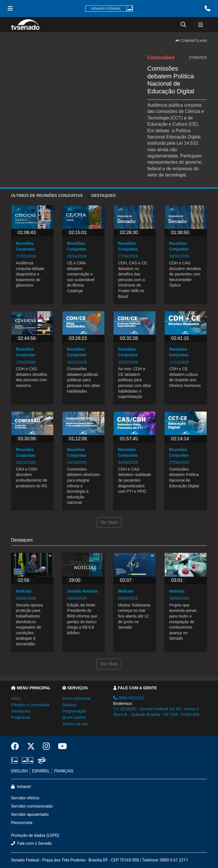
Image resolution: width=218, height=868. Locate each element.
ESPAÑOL (41, 771)
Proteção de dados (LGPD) (35, 836)
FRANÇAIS (64, 771)
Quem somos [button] (74, 717)
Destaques (103, 195)
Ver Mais (109, 522)
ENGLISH (19, 771)
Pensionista (22, 823)
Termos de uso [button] (75, 724)
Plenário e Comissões (30, 705)
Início (16, 698)
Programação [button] (74, 711)
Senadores (21, 711)
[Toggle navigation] (201, 25)
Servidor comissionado (32, 806)
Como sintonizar (76, 698)
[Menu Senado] (10, 9)
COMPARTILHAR (191, 41)
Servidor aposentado (30, 815)
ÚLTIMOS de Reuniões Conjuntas (47, 195)
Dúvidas (69, 705)
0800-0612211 (129, 698)
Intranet (21, 787)
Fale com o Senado (32, 843)
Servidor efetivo (25, 798)
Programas (21, 717)
